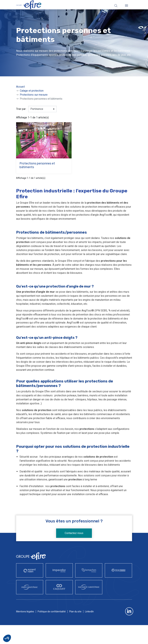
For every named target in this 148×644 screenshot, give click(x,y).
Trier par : (22, 109)
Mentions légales (25, 612)
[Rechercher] (116, 6)
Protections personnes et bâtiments (37, 165)
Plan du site (75, 612)
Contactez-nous (74, 533)
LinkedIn (89, 612)
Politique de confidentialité (52, 612)
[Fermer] (126, 6)
